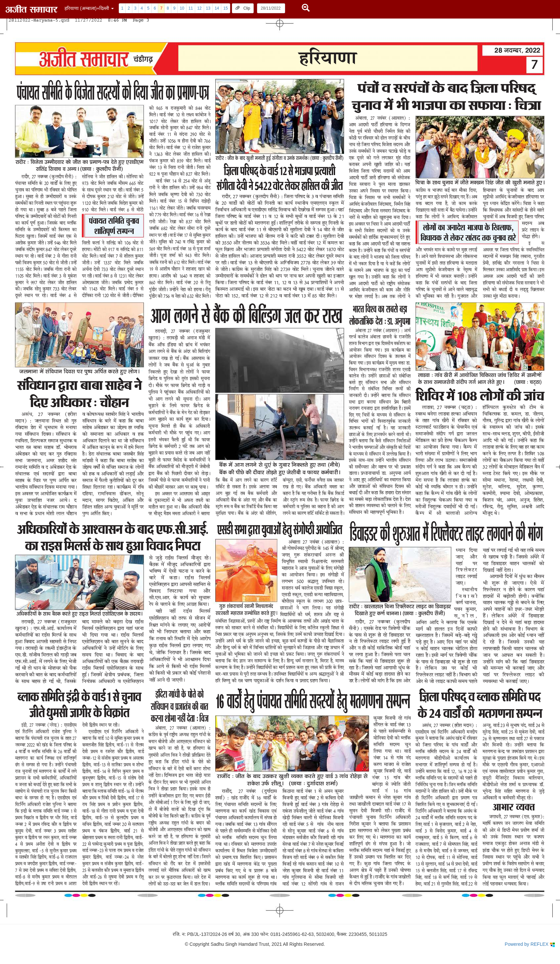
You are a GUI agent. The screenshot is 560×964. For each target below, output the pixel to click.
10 (182, 8)
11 (191, 8)
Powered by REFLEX (530, 944)
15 (225, 8)
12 (199, 8)
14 (217, 8)
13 (208, 8)
